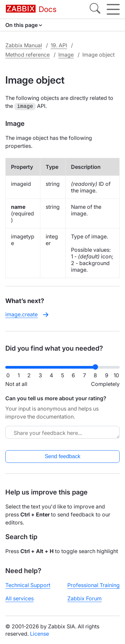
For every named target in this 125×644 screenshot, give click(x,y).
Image (66, 55)
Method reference (27, 55)
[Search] (95, 9)
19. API (59, 45)
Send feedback (62, 456)
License (39, 633)
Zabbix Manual (24, 45)
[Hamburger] (113, 9)
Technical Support (28, 584)
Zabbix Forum (84, 598)
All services (19, 598)
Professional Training (93, 584)
